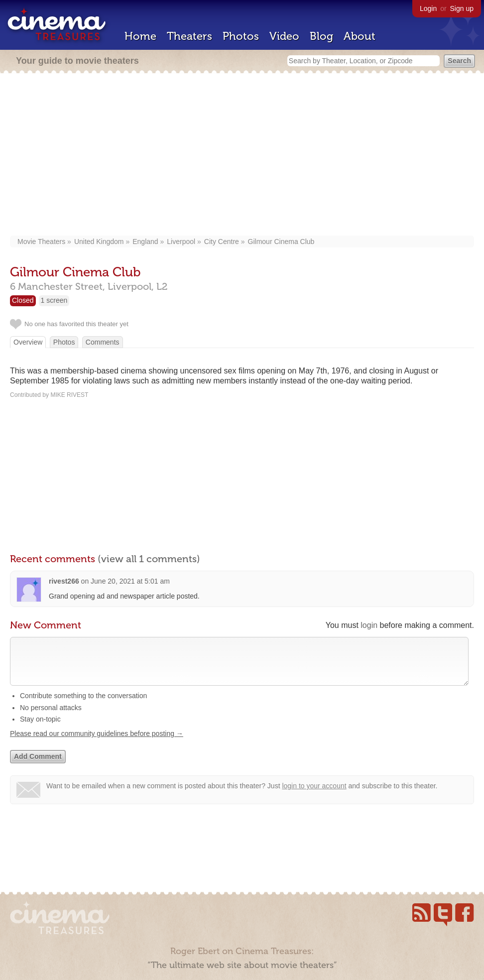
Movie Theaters (41, 242)
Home (140, 36)
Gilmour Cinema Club (281, 242)
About (360, 36)
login (369, 625)
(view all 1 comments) (149, 559)
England (145, 242)
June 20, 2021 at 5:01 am (130, 581)
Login (428, 8)
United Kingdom (99, 242)
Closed (23, 300)
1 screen (54, 300)
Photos (241, 36)
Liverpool (181, 242)
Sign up (462, 8)
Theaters (189, 36)
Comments (103, 342)
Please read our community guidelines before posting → (97, 743)
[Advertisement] (242, 155)
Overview (28, 342)
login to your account (314, 796)
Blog (321, 36)
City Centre (222, 242)
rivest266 (64, 581)
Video (284, 36)
